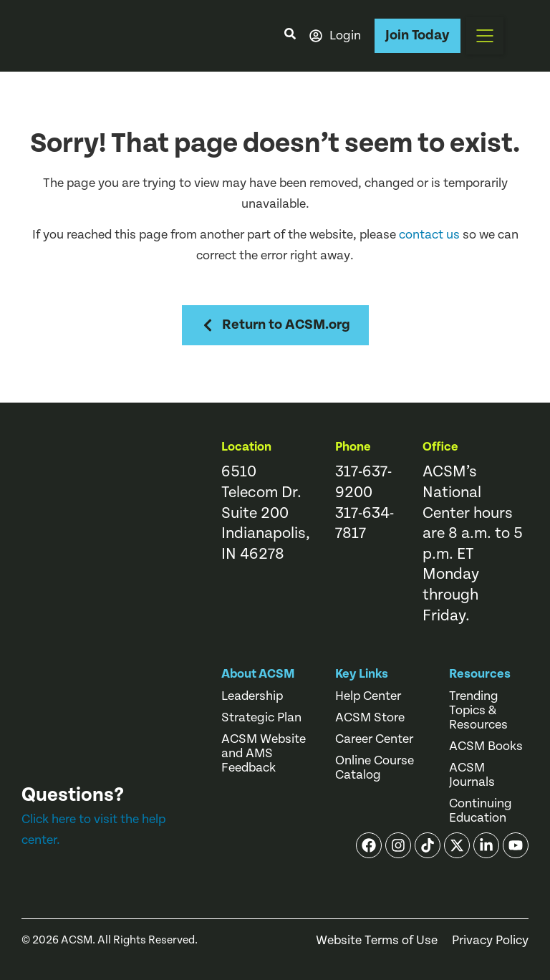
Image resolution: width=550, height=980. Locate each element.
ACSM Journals (472, 775)
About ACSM (258, 674)
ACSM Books (486, 746)
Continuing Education (481, 811)
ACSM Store (370, 718)
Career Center (374, 739)
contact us (429, 235)
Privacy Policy (490, 941)
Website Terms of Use (377, 941)
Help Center (368, 696)
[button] (485, 36)
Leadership (252, 696)
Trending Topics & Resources (478, 711)
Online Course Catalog (375, 768)
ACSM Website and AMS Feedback (264, 754)
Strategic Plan (261, 718)
